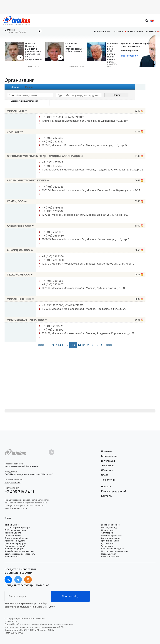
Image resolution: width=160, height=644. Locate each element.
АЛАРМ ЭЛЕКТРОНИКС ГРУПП (26, 180)
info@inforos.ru (12, 483)
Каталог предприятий (114, 491)
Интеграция (108, 461)
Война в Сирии (12, 525)
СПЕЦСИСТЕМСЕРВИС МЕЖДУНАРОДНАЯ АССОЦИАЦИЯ (44, 156)
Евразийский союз (110, 525)
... (46, 345)
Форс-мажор (108, 530)
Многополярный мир (111, 535)
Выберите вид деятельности (25, 101)
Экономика (108, 465)
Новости (106, 487)
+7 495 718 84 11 (19, 492)
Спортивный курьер (111, 538)
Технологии (108, 480)
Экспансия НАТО (13, 556)
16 (88, 345)
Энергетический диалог (16, 538)
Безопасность (109, 456)
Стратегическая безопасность (20, 554)
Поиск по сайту (70, 596)
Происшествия (109, 554)
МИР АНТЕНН (15, 111)
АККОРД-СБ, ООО (18, 250)
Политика (107, 451)
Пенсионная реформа (15, 543)
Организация (20, 80)
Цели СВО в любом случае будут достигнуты (137, 45)
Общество (107, 470)
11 (63, 345)
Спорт (105, 475)
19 (100, 345)
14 (79, 345)
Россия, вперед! (109, 527)
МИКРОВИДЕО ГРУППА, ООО (25, 320)
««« (41, 345)
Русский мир (107, 543)
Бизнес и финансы (110, 556)
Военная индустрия (14, 549)
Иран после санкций (15, 546)
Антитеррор (107, 533)
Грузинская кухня (110, 541)
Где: (60, 95)
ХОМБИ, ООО (15, 201)
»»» (109, 345)
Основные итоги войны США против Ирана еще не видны (113, 53)
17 (92, 345)
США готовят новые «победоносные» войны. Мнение (75, 47)
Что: (12, 95)
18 (96, 345)
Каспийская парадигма (113, 549)
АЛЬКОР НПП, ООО (19, 226)
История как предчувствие (115, 551)
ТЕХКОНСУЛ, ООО (18, 275)
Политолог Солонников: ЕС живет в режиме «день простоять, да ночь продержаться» (34, 51)
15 (83, 345)
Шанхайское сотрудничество (19, 551)
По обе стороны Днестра (17, 527)
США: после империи (15, 530)
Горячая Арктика (13, 535)
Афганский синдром (15, 541)
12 (67, 345)
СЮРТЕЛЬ (13, 132)
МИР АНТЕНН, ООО (19, 299)
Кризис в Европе (13, 533)
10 (59, 345)
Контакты (107, 496)
